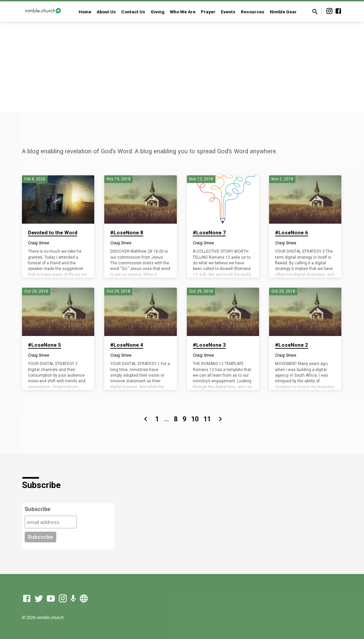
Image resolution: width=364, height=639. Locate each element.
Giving (158, 12)
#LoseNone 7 (209, 233)
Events (228, 12)
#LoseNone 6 (292, 233)
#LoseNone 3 (209, 345)
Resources (253, 12)
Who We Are (183, 12)
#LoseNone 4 (127, 345)
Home (85, 12)
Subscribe (37, 509)
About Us (106, 12)
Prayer (208, 12)
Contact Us (133, 12)
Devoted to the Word (53, 233)
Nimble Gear (283, 12)
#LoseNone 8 (127, 233)
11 (207, 419)
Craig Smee (39, 243)
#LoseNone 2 (292, 345)
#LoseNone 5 (44, 345)
